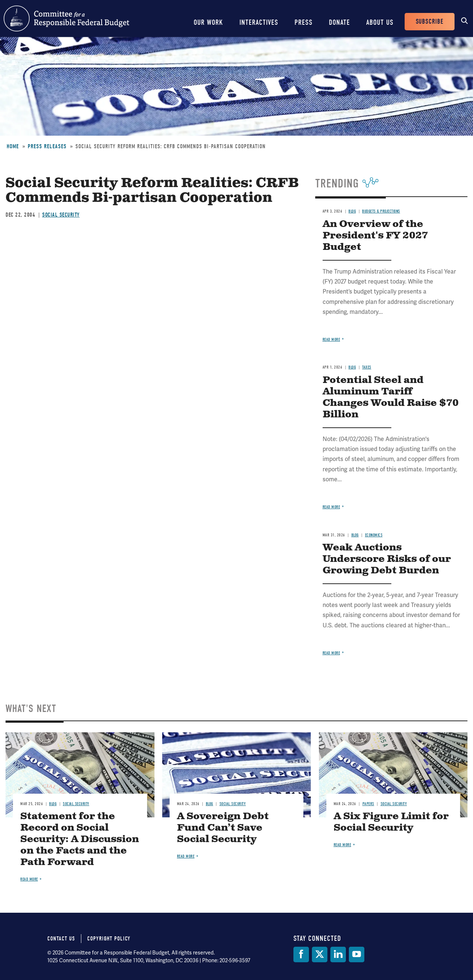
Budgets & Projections (381, 211)
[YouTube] (357, 954)
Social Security (61, 215)
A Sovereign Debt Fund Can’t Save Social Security (223, 828)
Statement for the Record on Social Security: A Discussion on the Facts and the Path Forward (80, 839)
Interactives (259, 22)
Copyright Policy (109, 939)
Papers (368, 804)
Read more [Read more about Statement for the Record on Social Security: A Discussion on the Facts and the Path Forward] (29, 879)
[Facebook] (301, 954)
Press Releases (47, 146)
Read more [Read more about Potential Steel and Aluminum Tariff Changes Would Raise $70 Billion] (331, 507)
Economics (374, 535)
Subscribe (430, 22)
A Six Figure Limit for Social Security (391, 822)
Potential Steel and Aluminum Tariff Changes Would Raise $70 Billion (391, 397)
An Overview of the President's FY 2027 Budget (375, 236)
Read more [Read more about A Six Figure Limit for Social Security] (343, 845)
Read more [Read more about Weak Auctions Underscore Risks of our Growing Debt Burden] (331, 653)
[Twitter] (320, 954)
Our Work (208, 22)
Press (304, 22)
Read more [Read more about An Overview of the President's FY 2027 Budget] (331, 340)
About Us (380, 22)
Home (13, 146)
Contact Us (61, 939)
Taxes (367, 367)
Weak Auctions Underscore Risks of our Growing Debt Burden (387, 559)
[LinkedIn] (338, 954)
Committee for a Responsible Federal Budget (67, 18)
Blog (352, 211)
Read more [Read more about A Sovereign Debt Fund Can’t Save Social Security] (186, 856)
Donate (339, 22)
